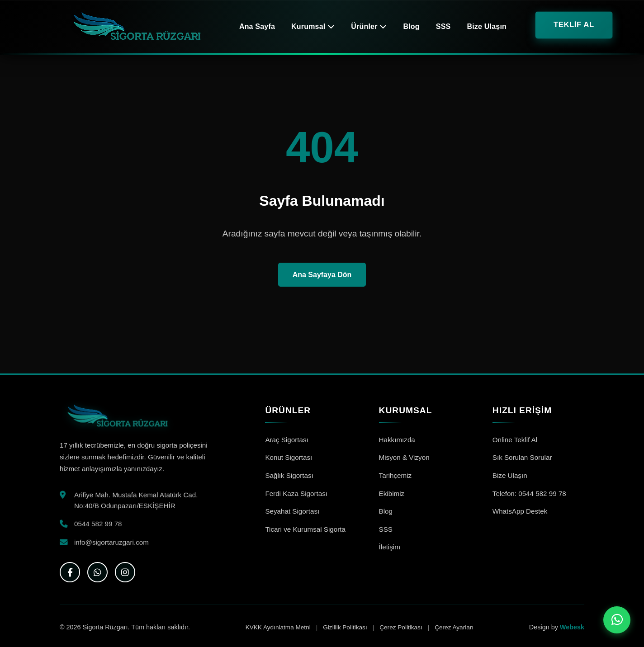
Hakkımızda (397, 440)
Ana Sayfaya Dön (322, 275)
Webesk (572, 627)
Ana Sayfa (257, 26)
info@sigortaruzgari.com (111, 543)
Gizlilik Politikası (345, 627)
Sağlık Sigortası (289, 475)
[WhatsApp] (97, 572)
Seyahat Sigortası (292, 511)
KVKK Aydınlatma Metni (278, 627)
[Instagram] (125, 572)
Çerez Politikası (401, 627)
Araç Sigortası (286, 440)
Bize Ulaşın (487, 26)
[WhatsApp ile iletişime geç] (617, 620)
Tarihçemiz (395, 475)
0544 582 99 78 (98, 525)
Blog (411, 26)
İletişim (390, 547)
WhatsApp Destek (520, 511)
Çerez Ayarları (454, 627)
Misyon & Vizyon (404, 457)
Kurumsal (313, 26)
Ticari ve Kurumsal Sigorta (305, 529)
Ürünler (369, 26)
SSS (443, 26)
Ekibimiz (392, 494)
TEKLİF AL (574, 25)
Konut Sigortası (289, 457)
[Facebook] (70, 572)
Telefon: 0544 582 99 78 (529, 494)
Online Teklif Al (515, 440)
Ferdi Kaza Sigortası (296, 494)
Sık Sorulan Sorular (522, 457)
